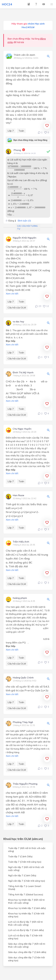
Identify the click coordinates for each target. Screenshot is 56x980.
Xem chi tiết (12, 294)
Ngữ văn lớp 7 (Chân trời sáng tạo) (27, 881)
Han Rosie (18, 495)
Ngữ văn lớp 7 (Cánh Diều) (22, 875)
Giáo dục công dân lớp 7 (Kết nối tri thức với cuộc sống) (27, 945)
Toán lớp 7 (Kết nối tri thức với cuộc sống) (27, 850)
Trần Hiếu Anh (21, 542)
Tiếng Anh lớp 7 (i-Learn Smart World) (25, 888)
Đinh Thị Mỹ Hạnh (23, 373)
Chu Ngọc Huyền (22, 429)
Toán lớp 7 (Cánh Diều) (20, 856)
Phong (17, 150)
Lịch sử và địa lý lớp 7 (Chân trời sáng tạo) (25, 937)
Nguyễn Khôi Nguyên (24, 238)
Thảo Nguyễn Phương (25, 784)
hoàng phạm (20, 598)
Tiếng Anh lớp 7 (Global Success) (26, 894)
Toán (21, 131)
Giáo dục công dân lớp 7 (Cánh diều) (27, 952)
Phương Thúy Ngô (23, 722)
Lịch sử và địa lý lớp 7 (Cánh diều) (26, 930)
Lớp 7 (11, 131)
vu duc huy (18, 322)
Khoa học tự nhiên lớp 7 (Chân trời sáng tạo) (26, 915)
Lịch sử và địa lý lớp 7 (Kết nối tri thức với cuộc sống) (25, 923)
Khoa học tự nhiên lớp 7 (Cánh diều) (27, 908)
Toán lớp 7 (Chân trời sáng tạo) (25, 862)
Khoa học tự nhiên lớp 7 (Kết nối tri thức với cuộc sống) (26, 901)
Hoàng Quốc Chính (23, 678)
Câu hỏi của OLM (17, 308)
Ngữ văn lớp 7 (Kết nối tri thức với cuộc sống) (26, 869)
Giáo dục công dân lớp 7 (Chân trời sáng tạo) (26, 959)
